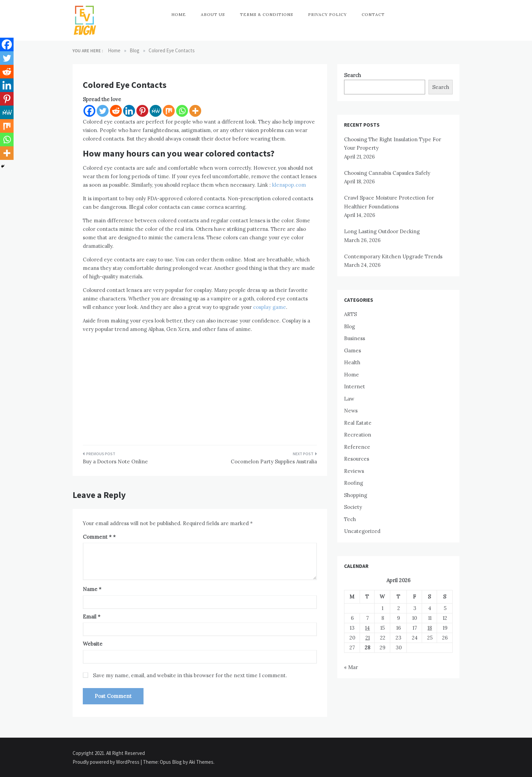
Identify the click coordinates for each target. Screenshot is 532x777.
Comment (97, 537)
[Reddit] (116, 111)
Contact (373, 14)
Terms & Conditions (267, 14)
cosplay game (270, 307)
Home (179, 14)
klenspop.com (289, 185)
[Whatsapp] (182, 111)
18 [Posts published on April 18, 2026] (430, 628)
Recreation (358, 435)
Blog (349, 326)
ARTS (350, 314)
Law (349, 399)
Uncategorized (362, 531)
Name (92, 589)
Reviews (354, 471)
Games (353, 350)
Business (355, 338)
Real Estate (358, 423)
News (351, 411)
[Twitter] (103, 111)
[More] (195, 111)
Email (92, 617)
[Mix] (169, 111)
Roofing (354, 483)
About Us (213, 14)
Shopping (356, 495)
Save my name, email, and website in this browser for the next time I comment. (190, 675)
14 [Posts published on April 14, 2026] (367, 628)
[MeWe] (156, 111)
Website (93, 644)
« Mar (351, 667)
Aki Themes (201, 762)
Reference (357, 447)
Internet (355, 386)
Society (353, 507)
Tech (350, 519)
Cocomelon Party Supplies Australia (274, 461)
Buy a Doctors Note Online (115, 461)
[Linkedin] (129, 111)
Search (353, 75)
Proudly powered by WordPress (107, 762)
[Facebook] (89, 111)
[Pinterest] (142, 111)
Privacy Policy (327, 14)
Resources (357, 459)
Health (352, 362)
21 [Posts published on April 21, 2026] (368, 638)
